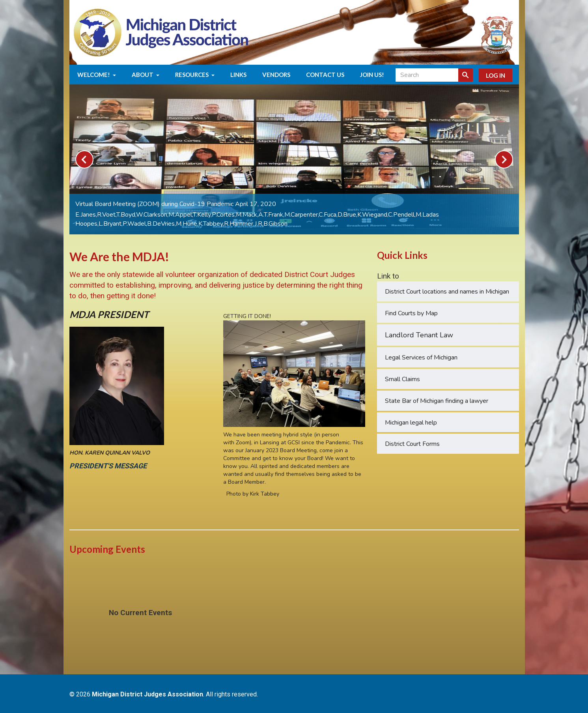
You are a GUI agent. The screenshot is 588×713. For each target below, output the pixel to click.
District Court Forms (412, 444)
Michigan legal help (411, 423)
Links (238, 75)
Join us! (372, 75)
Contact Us (325, 75)
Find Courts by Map (411, 313)
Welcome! (97, 75)
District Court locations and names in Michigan (447, 292)
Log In (496, 75)
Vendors (276, 75)
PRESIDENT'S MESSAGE (110, 466)
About (146, 75)
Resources (195, 75)
